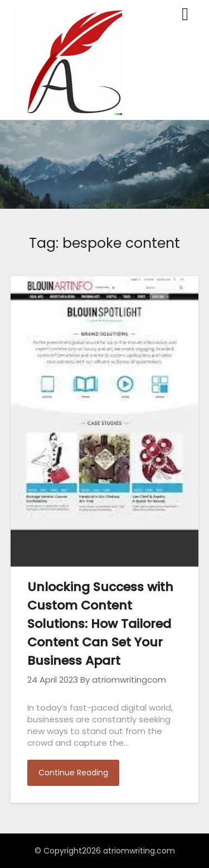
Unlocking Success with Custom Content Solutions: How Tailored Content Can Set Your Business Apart (100, 624)
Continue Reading (73, 773)
